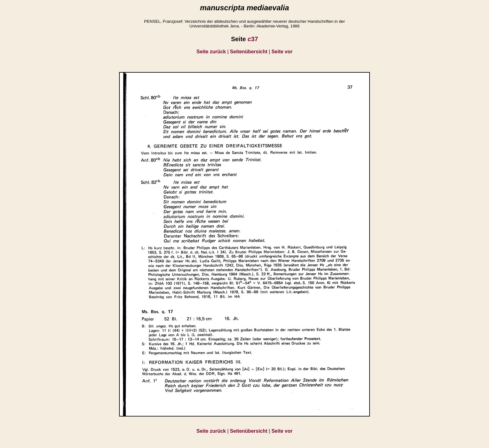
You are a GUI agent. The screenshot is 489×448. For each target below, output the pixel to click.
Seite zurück (211, 52)
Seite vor (282, 52)
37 (253, 39)
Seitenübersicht (249, 52)
